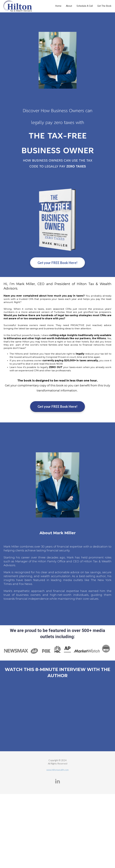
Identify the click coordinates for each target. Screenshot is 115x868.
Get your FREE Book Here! (57, 263)
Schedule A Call (85, 6)
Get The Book (104, 6)
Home (58, 6)
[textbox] (57, 534)
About (69, 6)
